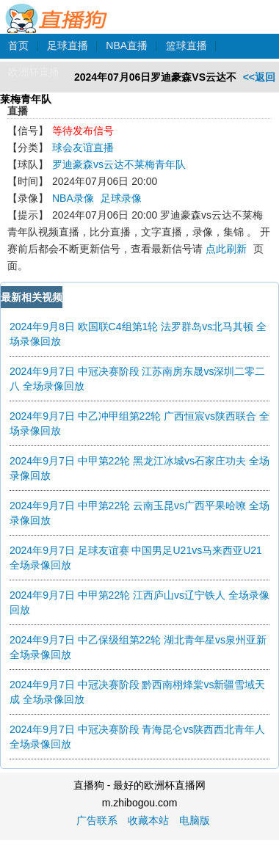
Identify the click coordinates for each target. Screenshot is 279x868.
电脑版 (195, 820)
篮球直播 (186, 45)
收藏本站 (148, 820)
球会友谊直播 (83, 147)
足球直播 (68, 45)
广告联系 (97, 820)
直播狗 (57, 10)
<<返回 (259, 77)
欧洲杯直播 (34, 72)
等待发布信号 (83, 131)
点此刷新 (226, 249)
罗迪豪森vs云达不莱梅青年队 (119, 164)
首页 (18, 45)
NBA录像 (73, 198)
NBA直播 (127, 45)
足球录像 (121, 198)
